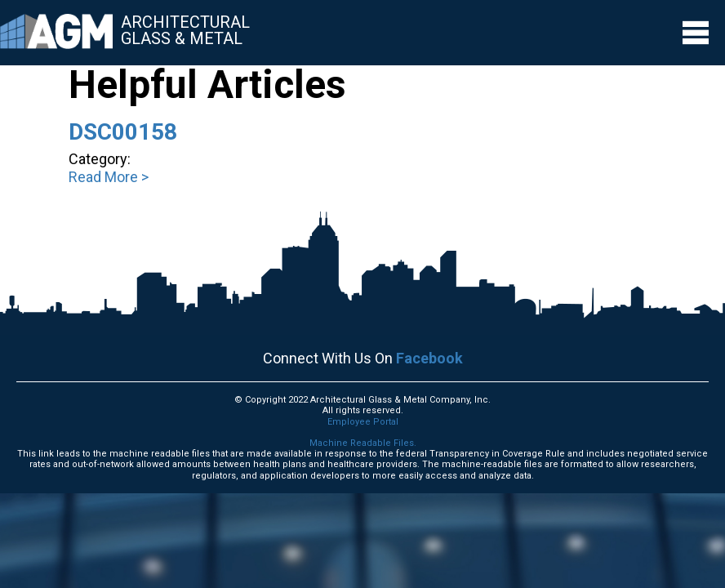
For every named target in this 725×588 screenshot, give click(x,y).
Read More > (109, 177)
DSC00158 (123, 132)
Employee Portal (363, 422)
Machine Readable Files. (363, 443)
